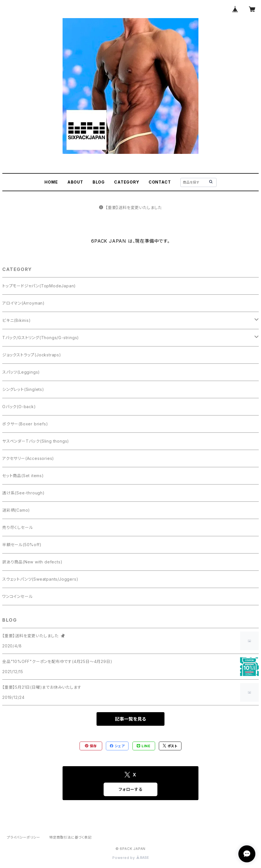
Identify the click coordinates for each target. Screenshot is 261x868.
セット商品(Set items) (23, 476)
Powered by (130, 858)
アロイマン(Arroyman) (23, 303)
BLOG (99, 182)
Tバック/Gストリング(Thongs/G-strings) (41, 338)
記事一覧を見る (130, 719)
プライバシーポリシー (23, 837)
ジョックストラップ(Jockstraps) (32, 355)
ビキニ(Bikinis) (17, 320)
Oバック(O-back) (19, 407)
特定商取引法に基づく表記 (70, 837)
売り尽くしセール (18, 527)
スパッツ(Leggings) (21, 372)
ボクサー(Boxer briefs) (25, 424)
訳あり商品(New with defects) (32, 562)
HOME (51, 182)
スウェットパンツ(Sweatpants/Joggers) (40, 579)
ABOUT (75, 182)
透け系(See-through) (23, 493)
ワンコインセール (17, 596)
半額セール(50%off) (22, 545)
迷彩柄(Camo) (16, 510)
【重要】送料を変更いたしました (130, 207)
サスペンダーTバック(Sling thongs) (36, 441)
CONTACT (160, 182)
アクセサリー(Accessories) (28, 458)
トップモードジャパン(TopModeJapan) (39, 286)
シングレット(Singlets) (23, 389)
